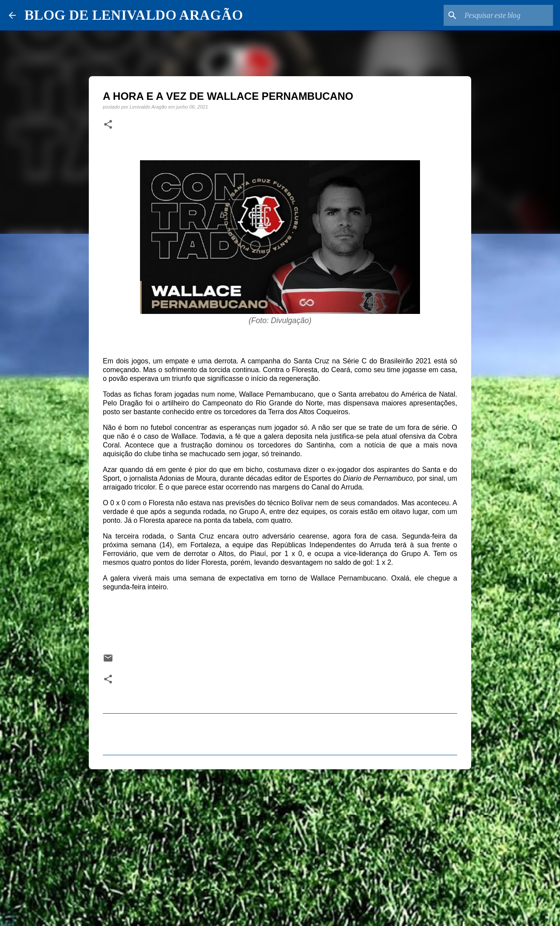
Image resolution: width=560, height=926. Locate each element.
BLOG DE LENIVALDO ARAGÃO (134, 15)
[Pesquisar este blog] (507, 15)
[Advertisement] (280, 844)
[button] (108, 125)
